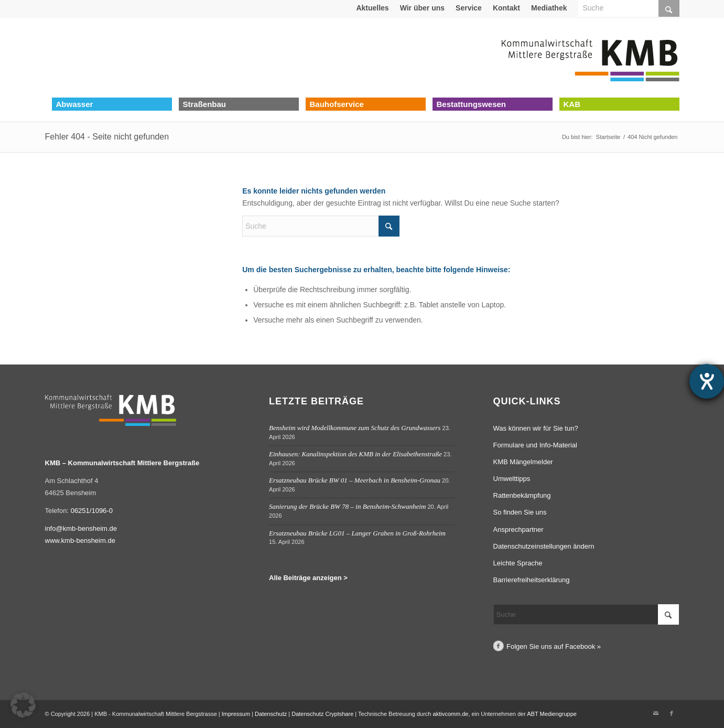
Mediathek (549, 8)
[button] (23, 705)
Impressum (236, 714)
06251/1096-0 (92, 511)
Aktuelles (372, 8)
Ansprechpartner (518, 529)
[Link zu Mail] (656, 713)
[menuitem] (372, 8)
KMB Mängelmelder (523, 462)
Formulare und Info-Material (535, 445)
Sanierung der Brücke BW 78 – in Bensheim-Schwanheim (347, 506)
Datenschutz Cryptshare (323, 714)
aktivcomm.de (451, 714)
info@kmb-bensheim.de (81, 528)
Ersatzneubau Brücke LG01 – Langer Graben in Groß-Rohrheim (357, 533)
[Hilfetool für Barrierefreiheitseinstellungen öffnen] (707, 381)
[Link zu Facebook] (672, 713)
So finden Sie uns (520, 512)
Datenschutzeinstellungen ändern (544, 546)
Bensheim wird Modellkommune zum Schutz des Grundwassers (355, 428)
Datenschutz (271, 714)
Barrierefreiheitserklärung (532, 580)
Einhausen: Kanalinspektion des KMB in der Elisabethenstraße (355, 454)
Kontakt (506, 8)
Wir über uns (422, 8)
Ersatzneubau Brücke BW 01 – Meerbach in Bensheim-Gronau (355, 480)
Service (469, 8)
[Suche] (321, 226)
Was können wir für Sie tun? (536, 428)
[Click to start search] (389, 226)
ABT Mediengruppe (552, 714)
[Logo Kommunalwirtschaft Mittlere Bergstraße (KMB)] (590, 58)
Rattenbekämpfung (522, 495)
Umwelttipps (512, 479)
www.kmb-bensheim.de (80, 540)
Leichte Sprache (518, 563)
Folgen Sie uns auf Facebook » (554, 646)
